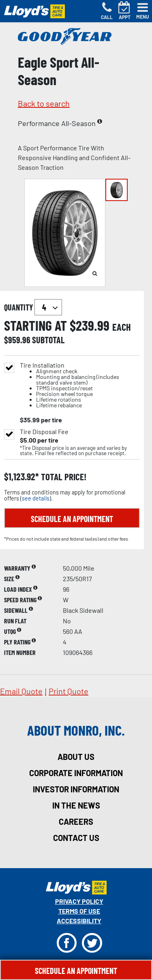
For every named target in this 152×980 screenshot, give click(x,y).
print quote (69, 691)
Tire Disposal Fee (44, 432)
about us (76, 757)
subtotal (48, 340)
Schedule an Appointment (72, 519)
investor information (76, 789)
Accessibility (79, 921)
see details (36, 498)
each (122, 327)
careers (76, 822)
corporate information (76, 773)
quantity (33, 307)
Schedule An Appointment (76, 971)
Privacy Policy (79, 901)
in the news (76, 805)
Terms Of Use (79, 911)
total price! (63, 477)
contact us (76, 838)
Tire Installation (80, 385)
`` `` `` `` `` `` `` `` (48, 307)
